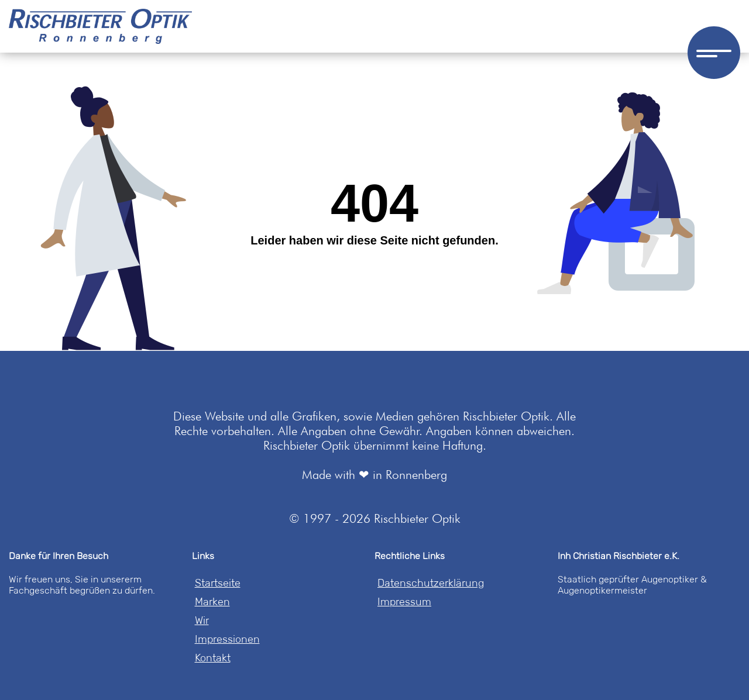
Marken (212, 602)
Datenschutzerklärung (431, 583)
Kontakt (213, 658)
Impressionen (227, 639)
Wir (202, 620)
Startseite (218, 583)
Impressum (404, 602)
